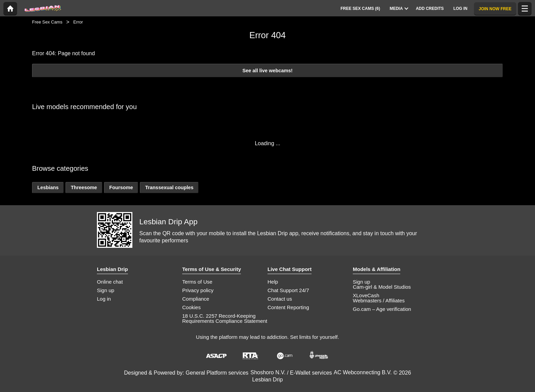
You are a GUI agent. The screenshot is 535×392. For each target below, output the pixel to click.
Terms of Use (197, 282)
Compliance (196, 299)
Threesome (84, 187)
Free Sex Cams (47, 22)
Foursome (121, 187)
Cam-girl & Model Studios (382, 287)
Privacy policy (198, 290)
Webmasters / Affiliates (379, 300)
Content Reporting (288, 307)
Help (273, 282)
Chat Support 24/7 (288, 290)
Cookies (191, 307)
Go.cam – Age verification (382, 309)
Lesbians (48, 187)
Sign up (106, 290)
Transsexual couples (169, 187)
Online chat (110, 282)
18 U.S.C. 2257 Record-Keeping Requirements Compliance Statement (225, 318)
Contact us (280, 299)
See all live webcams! (267, 71)
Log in (104, 299)
